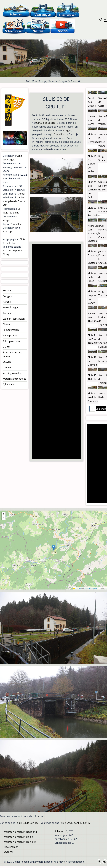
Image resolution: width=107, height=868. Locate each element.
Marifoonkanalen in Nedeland (20, 832)
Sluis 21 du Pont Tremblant (94, 339)
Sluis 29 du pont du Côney (76, 823)
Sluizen (7, 347)
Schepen (59, 831)
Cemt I (22, 194)
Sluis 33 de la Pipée (92, 277)
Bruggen (7, 296)
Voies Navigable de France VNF (14, 201)
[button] (54, 547)
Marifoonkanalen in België (18, 837)
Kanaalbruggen (11, 307)
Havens (7, 302)
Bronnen (7, 290)
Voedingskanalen (12, 373)
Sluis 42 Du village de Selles (92, 164)
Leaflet (77, 588)
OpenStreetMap (90, 588)
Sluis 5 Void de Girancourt (94, 397)
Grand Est (59, 134)
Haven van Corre (91, 120)
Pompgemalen (11, 330)
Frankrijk (7, 232)
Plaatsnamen (11, 847)
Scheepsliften (10, 335)
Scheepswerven (11, 341)
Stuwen (7, 362)
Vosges (67, 130)
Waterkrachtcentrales (14, 379)
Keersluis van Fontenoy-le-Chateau (93, 233)
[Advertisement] (56, 352)
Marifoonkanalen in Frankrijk (20, 842)
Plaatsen (7, 324)
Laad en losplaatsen (14, 319)
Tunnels (7, 367)
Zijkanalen (8, 384)
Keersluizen (9, 313)
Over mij (9, 852)
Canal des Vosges (46, 123)
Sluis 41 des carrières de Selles (93, 189)
